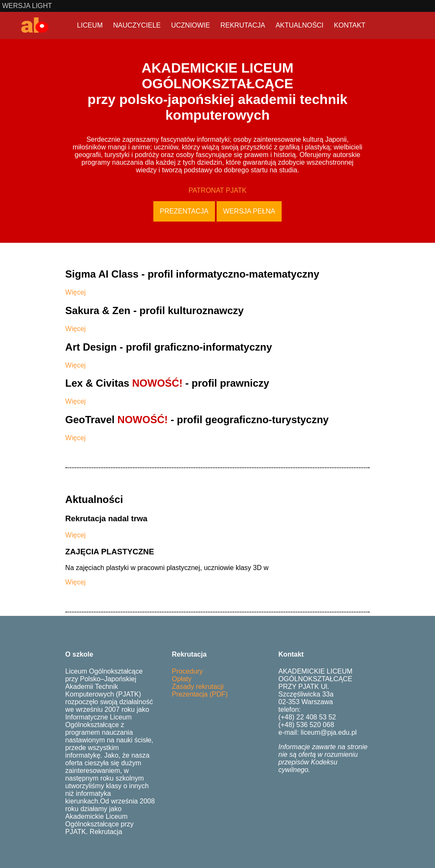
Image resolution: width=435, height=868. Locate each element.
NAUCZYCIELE (137, 25)
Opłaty (181, 679)
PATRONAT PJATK (217, 190)
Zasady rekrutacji (198, 687)
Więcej (76, 292)
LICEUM (90, 25)
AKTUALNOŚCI (300, 25)
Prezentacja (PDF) (200, 694)
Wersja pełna (249, 211)
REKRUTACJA (243, 25)
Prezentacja (184, 211)
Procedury (187, 671)
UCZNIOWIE (191, 25)
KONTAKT (350, 25)
